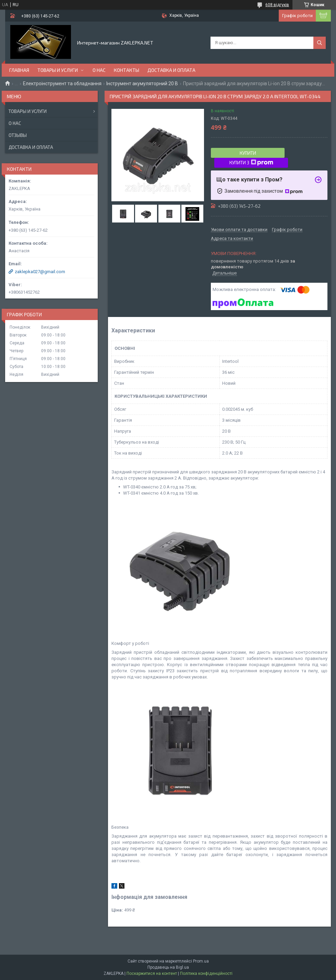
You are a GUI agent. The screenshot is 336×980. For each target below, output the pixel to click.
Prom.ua (201, 961)
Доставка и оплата (171, 70)
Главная (19, 70)
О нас (99, 70)
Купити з (251, 163)
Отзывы (18, 135)
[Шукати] (320, 43)
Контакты (127, 70)
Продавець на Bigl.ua (168, 967)
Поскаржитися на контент (152, 973)
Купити (248, 153)
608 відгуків (277, 5)
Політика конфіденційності (206, 973)
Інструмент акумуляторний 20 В (142, 84)
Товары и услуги (58, 70)
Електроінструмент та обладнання (62, 84)
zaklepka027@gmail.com (40, 272)
